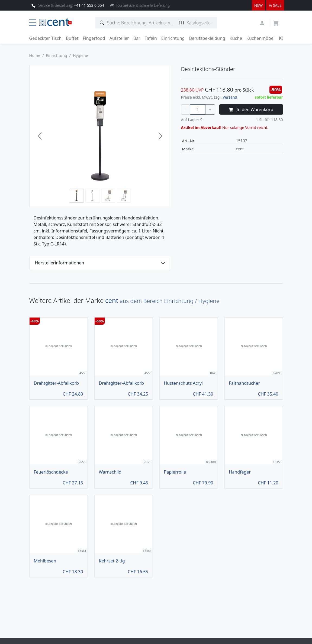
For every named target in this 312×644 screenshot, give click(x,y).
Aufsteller (119, 38)
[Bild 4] (124, 196)
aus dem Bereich (162, 301)
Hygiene (81, 55)
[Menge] (198, 109)
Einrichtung (173, 38)
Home (35, 55)
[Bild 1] (77, 196)
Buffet (72, 38)
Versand (230, 97)
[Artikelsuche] (102, 23)
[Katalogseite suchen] (181, 23)
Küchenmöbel (260, 38)
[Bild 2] (92, 196)
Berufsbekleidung (207, 38)
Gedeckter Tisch (46, 38)
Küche (236, 38)
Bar (137, 38)
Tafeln (151, 38)
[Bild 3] (108, 196)
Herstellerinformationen (60, 263)
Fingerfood (94, 38)
